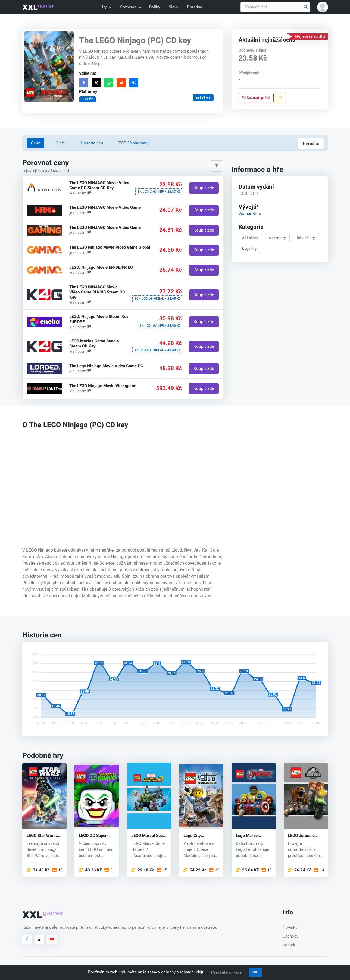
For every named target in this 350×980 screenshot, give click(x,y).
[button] (323, 7)
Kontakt (290, 945)
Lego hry (249, 249)
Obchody (290, 936)
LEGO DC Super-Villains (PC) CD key (94, 835)
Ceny (35, 143)
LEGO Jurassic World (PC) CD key (305, 835)
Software (130, 7)
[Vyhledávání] (275, 7)
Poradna (195, 7)
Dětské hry (306, 238)
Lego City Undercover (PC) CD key (199, 835)
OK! (255, 972)
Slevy (174, 7)
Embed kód (203, 98)
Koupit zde (204, 188)
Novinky (290, 928)
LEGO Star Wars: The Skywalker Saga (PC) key (42, 835)
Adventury (277, 238)
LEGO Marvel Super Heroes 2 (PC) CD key (149, 835)
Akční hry (250, 238)
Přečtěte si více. (227, 972)
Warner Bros (249, 214)
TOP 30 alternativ (134, 143)
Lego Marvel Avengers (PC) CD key (253, 835)
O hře (60, 143)
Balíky (155, 7)
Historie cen (92, 143)
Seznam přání (256, 98)
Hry (106, 7)
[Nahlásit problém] (280, 98)
